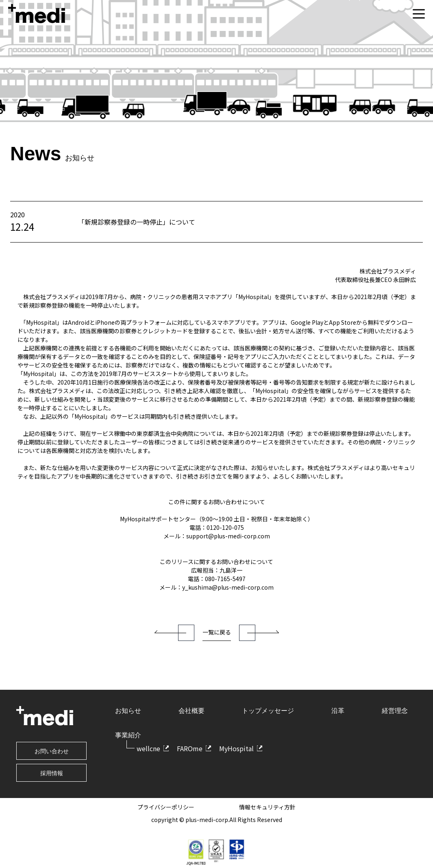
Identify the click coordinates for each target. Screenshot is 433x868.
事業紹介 (128, 735)
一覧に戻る (217, 632)
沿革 (338, 711)
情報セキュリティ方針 (267, 807)
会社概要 (191, 711)
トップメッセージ (268, 711)
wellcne (148, 748)
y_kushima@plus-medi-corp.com (228, 587)
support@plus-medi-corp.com (228, 536)
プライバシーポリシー (166, 807)
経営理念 (395, 711)
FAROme (190, 748)
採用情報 (52, 773)
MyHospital (236, 748)
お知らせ (128, 711)
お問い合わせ (52, 751)
